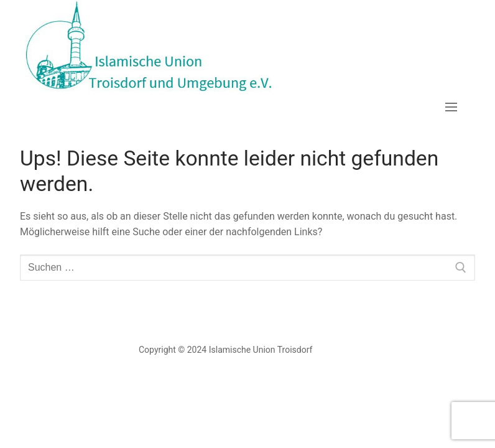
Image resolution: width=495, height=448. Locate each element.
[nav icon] (451, 107)
